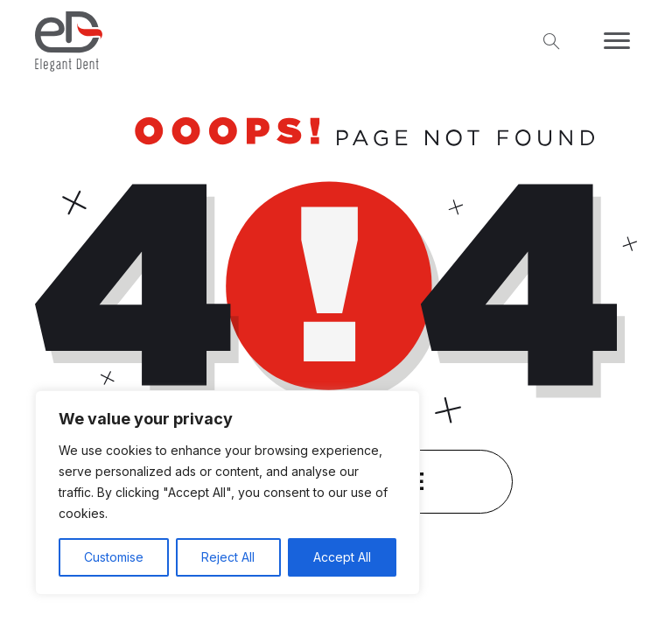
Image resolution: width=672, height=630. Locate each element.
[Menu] (617, 41)
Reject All (228, 557)
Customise (114, 557)
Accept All (342, 557)
